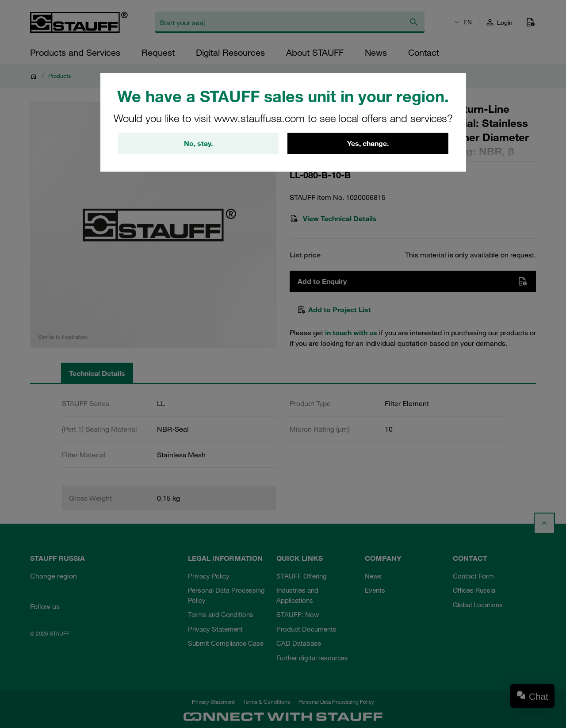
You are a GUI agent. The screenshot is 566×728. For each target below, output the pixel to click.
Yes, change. (368, 143)
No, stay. (198, 143)
